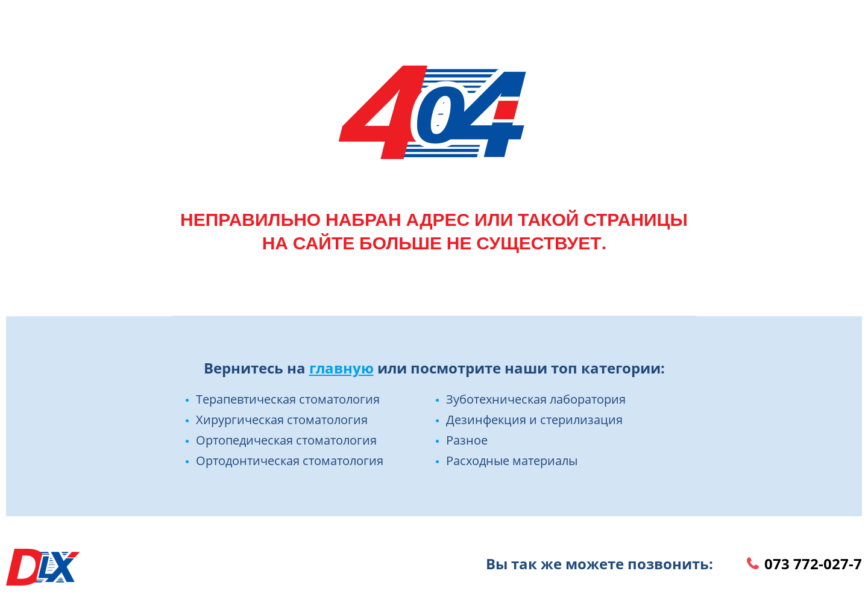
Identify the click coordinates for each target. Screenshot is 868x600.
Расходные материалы (512, 461)
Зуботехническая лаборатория (536, 399)
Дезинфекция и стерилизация (534, 420)
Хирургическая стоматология (282, 420)
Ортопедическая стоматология (286, 440)
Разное (467, 440)
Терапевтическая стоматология (288, 399)
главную (341, 368)
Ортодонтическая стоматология (290, 461)
